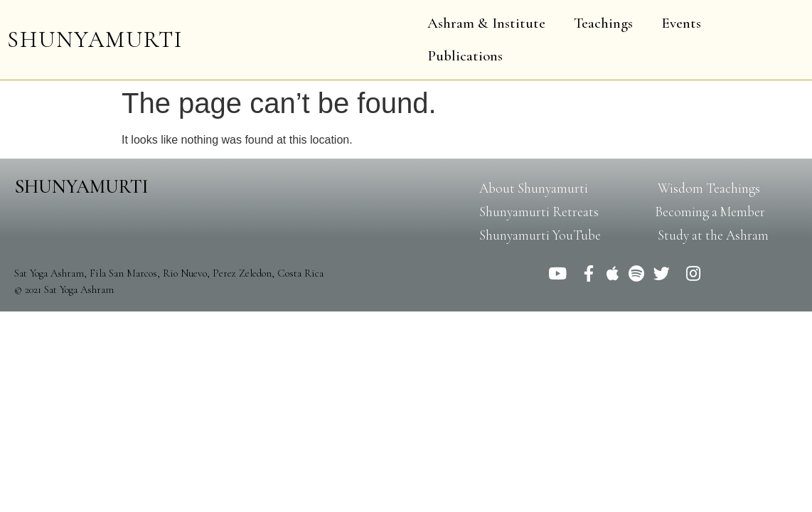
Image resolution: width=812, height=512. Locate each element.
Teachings (603, 23)
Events (681, 23)
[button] (534, 188)
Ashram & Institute (486, 23)
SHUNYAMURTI (95, 39)
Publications (465, 56)
